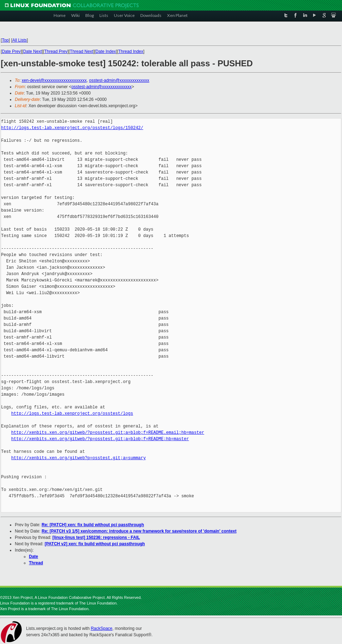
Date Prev (11, 51)
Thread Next (81, 51)
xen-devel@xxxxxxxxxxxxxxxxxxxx (54, 80)
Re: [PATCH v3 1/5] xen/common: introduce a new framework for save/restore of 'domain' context (139, 531)
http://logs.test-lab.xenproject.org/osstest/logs (72, 414)
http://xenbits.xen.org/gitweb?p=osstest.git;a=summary (79, 458)
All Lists (20, 40)
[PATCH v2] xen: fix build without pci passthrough (95, 544)
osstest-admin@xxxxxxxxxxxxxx (119, 80)
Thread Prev (56, 51)
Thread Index (131, 51)
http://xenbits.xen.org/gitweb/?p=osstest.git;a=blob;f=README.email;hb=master (108, 433)
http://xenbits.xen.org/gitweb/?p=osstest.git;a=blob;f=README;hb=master (100, 439)
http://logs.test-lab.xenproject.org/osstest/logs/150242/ (72, 128)
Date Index (106, 51)
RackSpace (101, 628)
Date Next (32, 51)
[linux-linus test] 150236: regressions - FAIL (96, 537)
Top (5, 40)
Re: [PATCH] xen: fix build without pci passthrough (93, 525)
